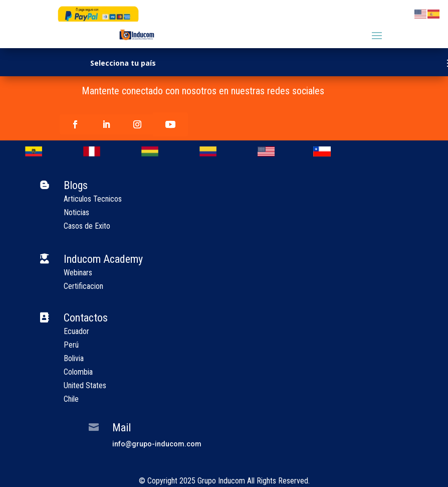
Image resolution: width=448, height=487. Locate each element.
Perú (71, 345)
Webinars (78, 273)
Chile (71, 399)
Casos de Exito (87, 226)
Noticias (76, 212)
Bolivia (74, 358)
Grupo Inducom (221, 481)
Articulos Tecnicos (93, 199)
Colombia (78, 372)
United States (85, 385)
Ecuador (76, 331)
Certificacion (83, 286)
